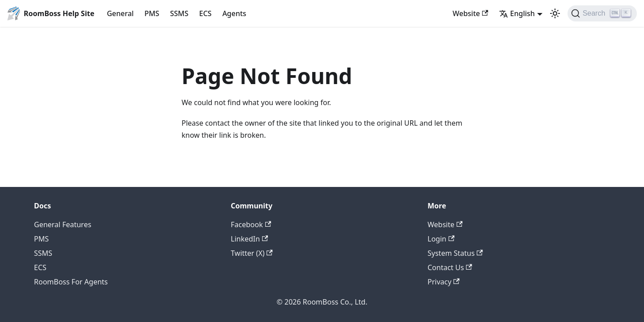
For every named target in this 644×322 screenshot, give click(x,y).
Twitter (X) (252, 253)
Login (441, 239)
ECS (205, 13)
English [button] (517, 13)
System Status (455, 253)
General (120, 13)
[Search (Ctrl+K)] (602, 13)
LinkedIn (249, 239)
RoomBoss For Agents (71, 282)
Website (470, 13)
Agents (234, 13)
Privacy (444, 282)
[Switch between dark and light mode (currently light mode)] (555, 13)
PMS (152, 13)
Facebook (251, 225)
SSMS (179, 13)
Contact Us (450, 267)
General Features (63, 225)
